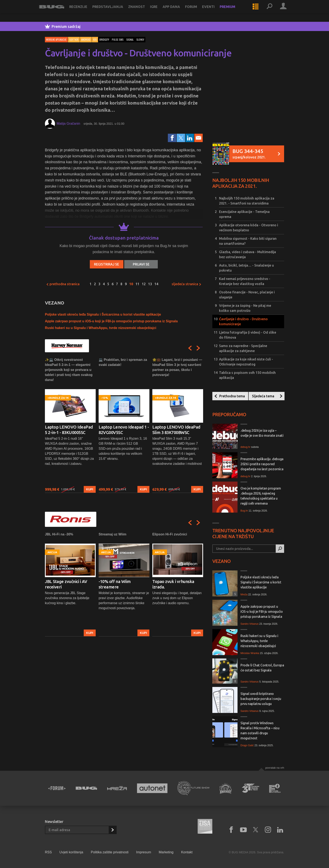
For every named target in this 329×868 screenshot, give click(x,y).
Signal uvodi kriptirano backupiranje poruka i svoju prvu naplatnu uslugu (261, 699)
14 (156, 284)
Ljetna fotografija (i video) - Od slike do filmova (248, 335)
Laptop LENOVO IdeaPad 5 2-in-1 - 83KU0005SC (69, 430)
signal (130, 40)
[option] (70, 425)
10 (131, 284)
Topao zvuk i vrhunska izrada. (173, 584)
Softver (74, 40)
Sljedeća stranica (187, 284)
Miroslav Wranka (250, 653)
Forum (197, 11)
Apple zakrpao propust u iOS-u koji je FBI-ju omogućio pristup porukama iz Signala (111, 321)
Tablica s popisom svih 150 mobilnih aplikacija (247, 375)
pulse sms (118, 40)
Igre (160, 11)
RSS (48, 852)
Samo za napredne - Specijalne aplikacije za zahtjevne (243, 348)
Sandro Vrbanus (249, 624)
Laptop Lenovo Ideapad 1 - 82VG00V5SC (124, 430)
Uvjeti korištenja (71, 852)
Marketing (166, 852)
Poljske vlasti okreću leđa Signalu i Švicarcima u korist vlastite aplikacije (103, 314)
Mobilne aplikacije (56, 40)
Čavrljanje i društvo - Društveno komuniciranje (243, 321)
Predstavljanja (114, 11)
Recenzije (84, 11)
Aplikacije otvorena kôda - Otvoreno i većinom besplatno (249, 228)
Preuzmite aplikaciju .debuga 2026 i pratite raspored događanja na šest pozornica (262, 464)
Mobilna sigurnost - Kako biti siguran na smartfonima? (248, 241)
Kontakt (187, 852)
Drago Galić (247, 745)
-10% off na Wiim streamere (115, 584)
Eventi (214, 11)
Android (86, 40)
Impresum (144, 852)
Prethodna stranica (63, 284)
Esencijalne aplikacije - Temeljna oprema (244, 214)
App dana (177, 11)
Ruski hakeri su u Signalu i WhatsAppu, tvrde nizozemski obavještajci (101, 328)
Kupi (90, 489)
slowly (140, 40)
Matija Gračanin (68, 124)
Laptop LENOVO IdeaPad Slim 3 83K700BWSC (176, 430)
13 (150, 284)
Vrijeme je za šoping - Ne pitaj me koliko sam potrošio (245, 308)
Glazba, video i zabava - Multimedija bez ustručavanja (247, 254)
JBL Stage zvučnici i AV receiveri (66, 584)
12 (144, 284)
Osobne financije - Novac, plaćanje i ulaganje (247, 295)
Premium (233, 11)
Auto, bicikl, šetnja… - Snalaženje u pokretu (246, 268)
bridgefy (104, 40)
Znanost (142, 11)
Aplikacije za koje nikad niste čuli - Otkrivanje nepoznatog (246, 362)
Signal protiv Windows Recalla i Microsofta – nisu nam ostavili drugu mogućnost (260, 731)
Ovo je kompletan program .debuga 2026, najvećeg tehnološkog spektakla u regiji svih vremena (261, 496)
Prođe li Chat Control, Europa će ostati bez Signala (262, 668)
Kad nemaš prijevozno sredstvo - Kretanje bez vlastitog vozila (245, 281)
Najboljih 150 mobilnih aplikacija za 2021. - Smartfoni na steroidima (247, 201)
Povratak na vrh (275, 768)
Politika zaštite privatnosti (110, 852)
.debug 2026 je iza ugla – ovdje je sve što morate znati (262, 433)
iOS (95, 40)
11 (137, 284)
